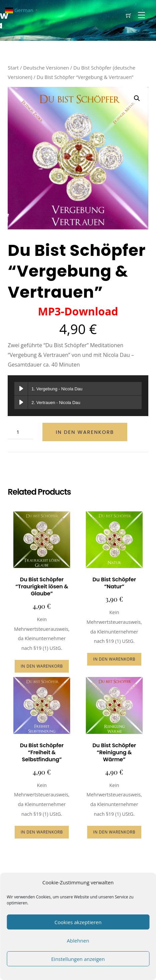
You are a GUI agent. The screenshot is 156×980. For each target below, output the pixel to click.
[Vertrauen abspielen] (21, 402)
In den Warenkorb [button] (42, 666)
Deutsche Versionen (46, 68)
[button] (137, 98)
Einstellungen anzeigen (78, 959)
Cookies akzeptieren (78, 922)
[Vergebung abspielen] (21, 389)
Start (13, 68)
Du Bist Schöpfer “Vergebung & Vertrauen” (77, 271)
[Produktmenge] (20, 432)
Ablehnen (78, 941)
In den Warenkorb (85, 432)
